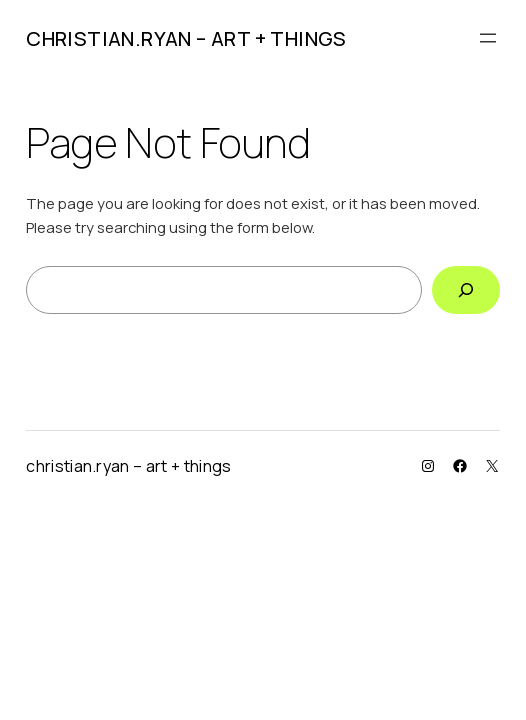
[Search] (466, 290)
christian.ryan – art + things (186, 38)
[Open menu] (488, 38)
